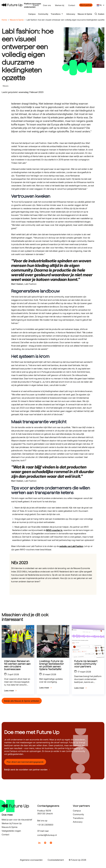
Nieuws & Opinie (85, 14)
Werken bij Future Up (12, 823)
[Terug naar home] (12, 5)
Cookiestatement (56, 860)
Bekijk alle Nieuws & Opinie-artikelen (22, 701)
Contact (72, 5)
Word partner (86, 5)
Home (4, 20)
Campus (32, 14)
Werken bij (60, 5)
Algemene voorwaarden (31, 860)
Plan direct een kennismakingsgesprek (25, 762)
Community (43, 14)
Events (36, 5)
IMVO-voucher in (54, 530)
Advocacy (71, 14)
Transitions (78, 818)
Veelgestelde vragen (11, 831)
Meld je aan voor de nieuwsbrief (17, 820)
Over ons (47, 5)
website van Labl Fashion (71, 546)
